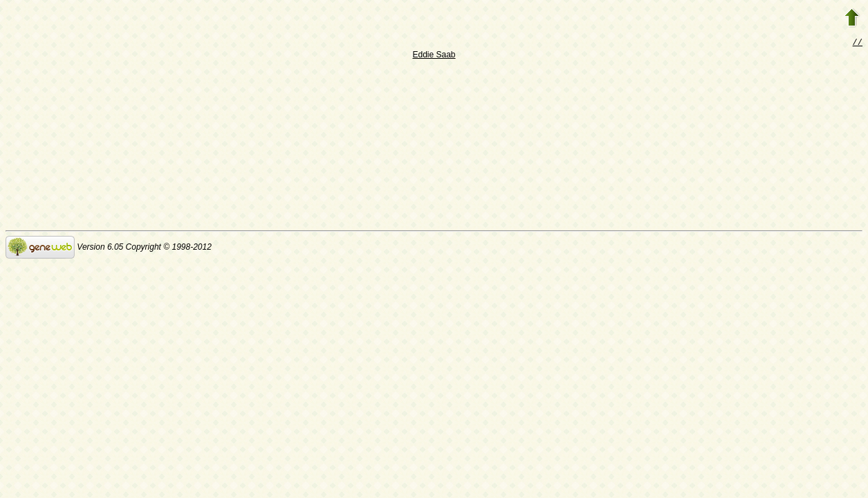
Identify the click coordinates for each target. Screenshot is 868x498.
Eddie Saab (434, 56)
